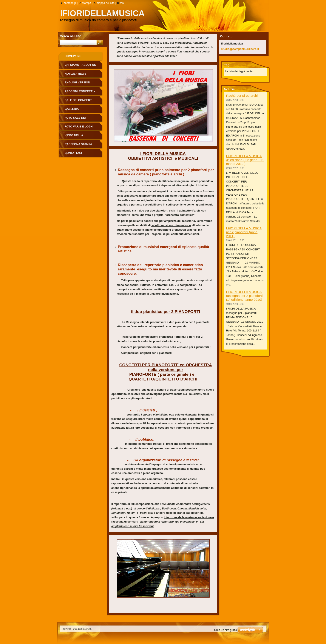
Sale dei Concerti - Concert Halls (80, 102)
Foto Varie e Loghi (79, 126)
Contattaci (73, 153)
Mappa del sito (106, 3)
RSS (122, 3)
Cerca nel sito (71, 36)
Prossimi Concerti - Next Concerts (80, 93)
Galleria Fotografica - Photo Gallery (81, 110)
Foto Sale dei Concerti (75, 119)
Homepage (73, 56)
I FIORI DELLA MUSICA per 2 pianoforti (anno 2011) (244, 232)
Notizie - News (76, 74)
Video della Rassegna (74, 137)
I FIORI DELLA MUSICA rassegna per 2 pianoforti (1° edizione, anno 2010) (244, 296)
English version (77, 82)
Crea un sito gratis (226, 630)
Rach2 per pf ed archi (242, 96)
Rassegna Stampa (79, 144)
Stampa (87, 3)
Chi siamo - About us (80, 65)
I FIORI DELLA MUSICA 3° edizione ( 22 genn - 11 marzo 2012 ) (245, 160)
